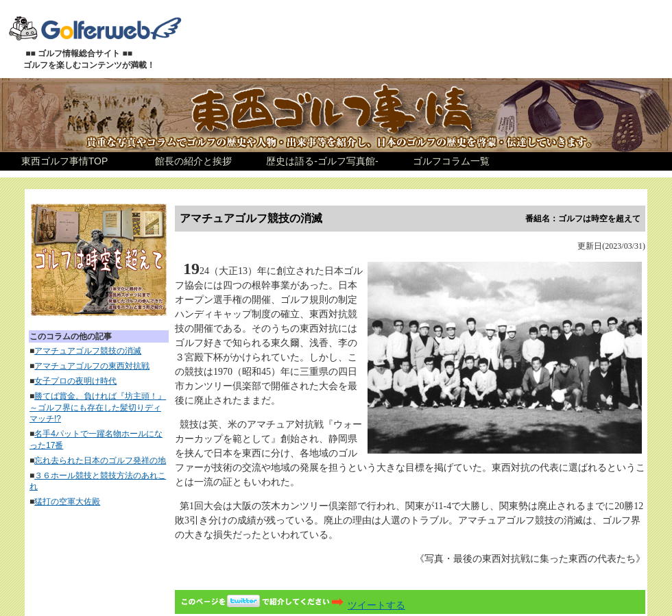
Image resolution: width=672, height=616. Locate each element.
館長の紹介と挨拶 (193, 161)
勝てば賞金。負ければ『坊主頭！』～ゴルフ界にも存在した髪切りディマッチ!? (98, 408)
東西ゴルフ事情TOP (65, 161)
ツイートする (291, 605)
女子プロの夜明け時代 (75, 381)
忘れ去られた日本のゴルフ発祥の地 (100, 460)
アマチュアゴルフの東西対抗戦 (92, 366)
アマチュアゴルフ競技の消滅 (88, 351)
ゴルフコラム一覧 (451, 161)
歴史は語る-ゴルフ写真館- (322, 161)
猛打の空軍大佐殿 (67, 502)
